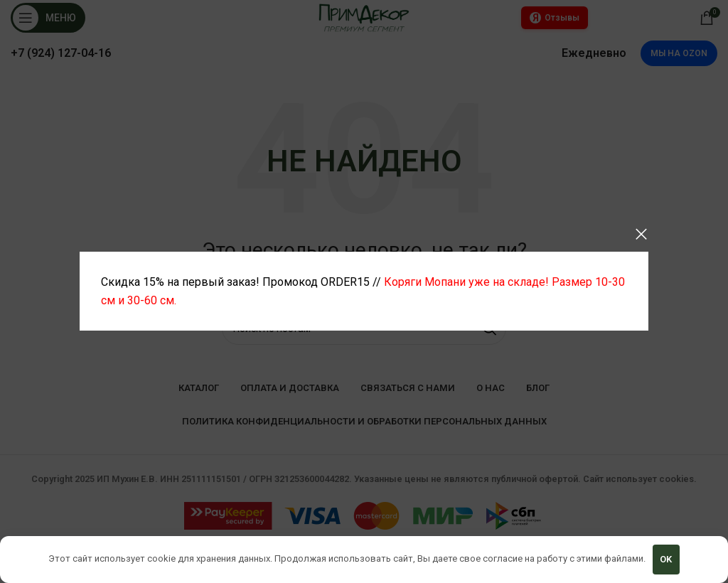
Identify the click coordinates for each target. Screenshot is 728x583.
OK (666, 559)
